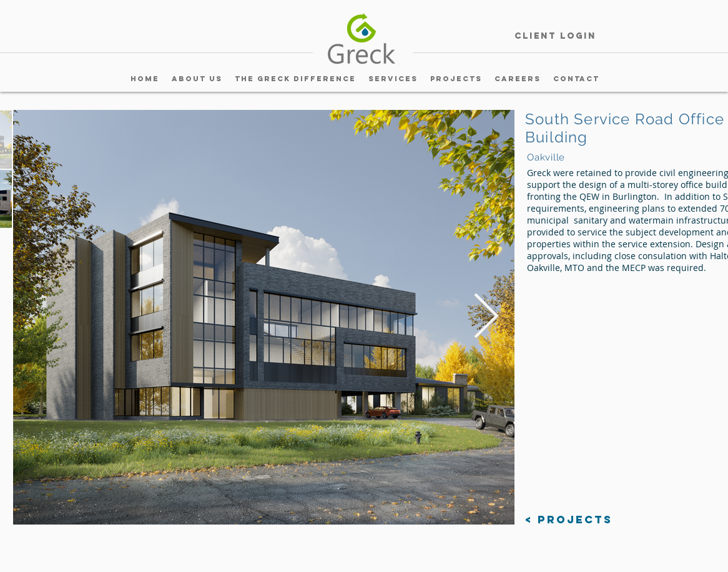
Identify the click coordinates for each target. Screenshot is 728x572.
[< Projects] (569, 520)
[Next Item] (486, 317)
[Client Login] (555, 37)
